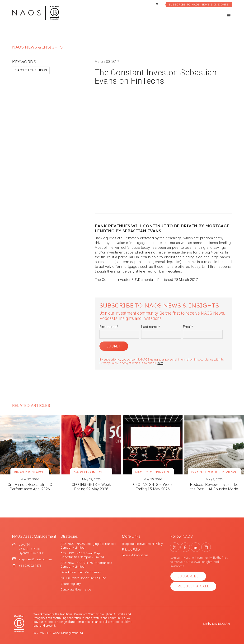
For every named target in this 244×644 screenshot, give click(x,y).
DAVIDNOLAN (221, 624)
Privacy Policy (131, 549)
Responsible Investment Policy (142, 544)
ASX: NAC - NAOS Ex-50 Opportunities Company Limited (86, 565)
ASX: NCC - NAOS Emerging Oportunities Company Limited (88, 546)
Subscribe (188, 576)
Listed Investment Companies (81, 572)
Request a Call (193, 586)
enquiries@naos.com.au (35, 559)
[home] (35, 13)
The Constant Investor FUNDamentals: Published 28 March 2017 (146, 280)
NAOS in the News (31, 70)
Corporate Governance (76, 589)
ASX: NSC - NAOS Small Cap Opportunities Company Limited (82, 555)
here (160, 363)
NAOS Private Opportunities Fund (83, 578)
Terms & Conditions (135, 555)
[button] (225, 16)
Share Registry (71, 584)
